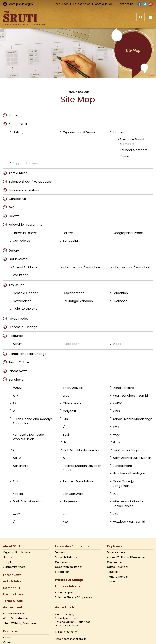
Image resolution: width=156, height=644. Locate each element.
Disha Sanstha (123, 388)
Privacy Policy (18, 318)
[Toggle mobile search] (141, 19)
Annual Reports (65, 593)
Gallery (14, 250)
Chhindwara (72, 403)
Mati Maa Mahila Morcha (81, 450)
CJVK (17, 514)
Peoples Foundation (78, 481)
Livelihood (120, 301)
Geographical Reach (128, 233)
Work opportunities (16, 618)
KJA (66, 522)
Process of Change (23, 327)
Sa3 (16, 481)
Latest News (82, 4)
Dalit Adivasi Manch (27, 501)
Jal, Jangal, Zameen (78, 301)
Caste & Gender (25, 293)
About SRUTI (18, 124)
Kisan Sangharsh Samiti (130, 395)
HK (65, 442)
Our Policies (21, 240)
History (18, 132)
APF (15, 395)
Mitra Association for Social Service (128, 504)
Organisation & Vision (79, 132)
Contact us (17, 199)
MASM (17, 388)
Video (117, 344)
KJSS (116, 411)
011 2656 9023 (69, 632)
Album (18, 344)
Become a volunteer (24, 190)
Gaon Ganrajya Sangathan (124, 484)
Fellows (14, 216)
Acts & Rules (104, 4)
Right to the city (25, 309)
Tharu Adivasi (73, 388)
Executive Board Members (132, 142)
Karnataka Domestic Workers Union (28, 437)
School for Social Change (28, 354)
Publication (71, 344)
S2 (64, 514)
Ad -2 (17, 458)
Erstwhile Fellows (25, 233)
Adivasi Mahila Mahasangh (132, 419)
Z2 (15, 403)
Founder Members (134, 150)
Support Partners (26, 163)
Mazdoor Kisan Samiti (129, 522)
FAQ (11, 207)
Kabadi (18, 494)
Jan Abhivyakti (74, 494)
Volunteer (20, 275)
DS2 (115, 494)
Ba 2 (66, 434)
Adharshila (21, 466)
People (118, 132)
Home (13, 115)
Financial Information (71, 586)
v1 (64, 427)
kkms (116, 442)
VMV (116, 427)
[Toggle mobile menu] (151, 18)
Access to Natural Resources (126, 557)
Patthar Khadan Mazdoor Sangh (82, 468)
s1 (14, 522)
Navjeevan (71, 501)
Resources (61, 4)
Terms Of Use (19, 362)
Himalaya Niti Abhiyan (129, 473)
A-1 (65, 458)
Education (120, 293)
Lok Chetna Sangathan (130, 450)
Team (125, 156)
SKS (115, 514)
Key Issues (16, 285)
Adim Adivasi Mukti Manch (132, 458)
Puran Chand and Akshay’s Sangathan (33, 421)
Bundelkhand (122, 466)
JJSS (66, 419)
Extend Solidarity (25, 267)
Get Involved (18, 259)
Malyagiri (69, 411)
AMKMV (118, 403)
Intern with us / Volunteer (82, 267)
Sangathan (71, 240)
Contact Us (125, 4)
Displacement (73, 293)
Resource (16, 336)
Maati (117, 434)
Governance (22, 301)
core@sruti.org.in (21, 4)
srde (66, 395)
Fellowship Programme (26, 224)
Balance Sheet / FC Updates (30, 182)
